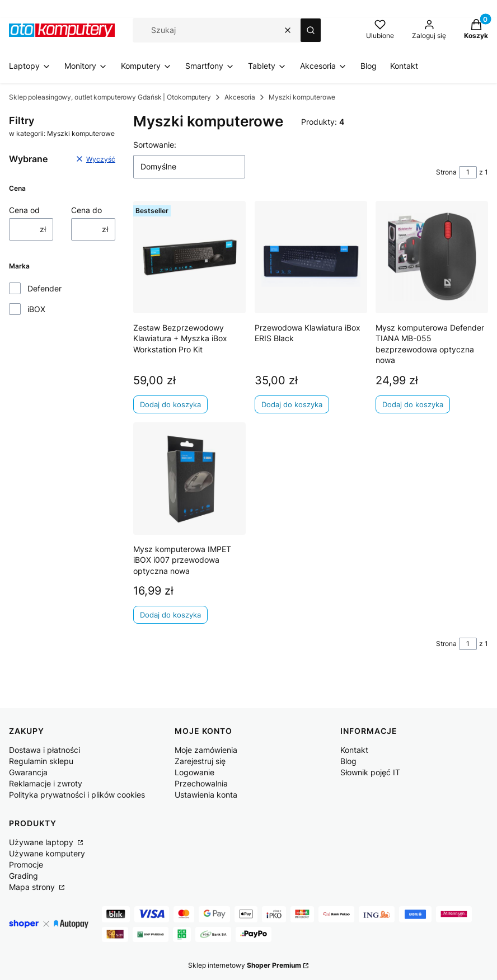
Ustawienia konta (206, 795)
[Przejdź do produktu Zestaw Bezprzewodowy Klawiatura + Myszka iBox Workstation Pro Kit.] (189, 257)
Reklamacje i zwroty (46, 783)
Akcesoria (240, 97)
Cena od (24, 210)
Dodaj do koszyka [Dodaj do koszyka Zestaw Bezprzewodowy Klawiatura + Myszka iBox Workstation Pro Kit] (170, 404)
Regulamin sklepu (41, 761)
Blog (348, 761)
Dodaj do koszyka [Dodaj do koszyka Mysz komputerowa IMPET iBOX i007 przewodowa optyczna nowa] (170, 615)
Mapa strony (33, 887)
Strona (446, 172)
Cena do (86, 210)
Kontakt (354, 750)
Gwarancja (28, 772)
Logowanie (194, 772)
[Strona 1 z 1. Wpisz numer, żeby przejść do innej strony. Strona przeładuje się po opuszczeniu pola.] (468, 172)
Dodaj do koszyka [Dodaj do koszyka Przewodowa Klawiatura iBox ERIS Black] (292, 404)
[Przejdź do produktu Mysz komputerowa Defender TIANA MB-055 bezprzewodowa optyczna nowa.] (432, 257)
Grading (24, 876)
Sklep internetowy (245, 965)
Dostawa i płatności (44, 750)
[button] (311, 30)
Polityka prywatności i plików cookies (77, 795)
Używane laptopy (42, 842)
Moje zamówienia (206, 750)
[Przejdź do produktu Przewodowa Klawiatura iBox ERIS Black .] (311, 257)
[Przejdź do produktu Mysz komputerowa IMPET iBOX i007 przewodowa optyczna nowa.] (189, 479)
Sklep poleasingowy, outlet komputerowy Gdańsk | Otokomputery (110, 97)
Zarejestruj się (200, 761)
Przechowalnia (201, 783)
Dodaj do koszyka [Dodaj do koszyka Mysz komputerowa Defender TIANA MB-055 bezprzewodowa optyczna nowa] (413, 404)
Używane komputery (47, 853)
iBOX (36, 309)
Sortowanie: (155, 145)
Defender (44, 288)
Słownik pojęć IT (370, 772)
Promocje (26, 864)
